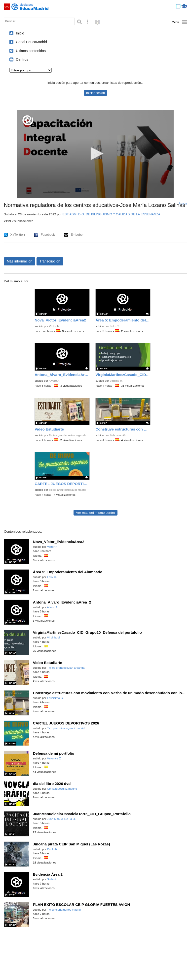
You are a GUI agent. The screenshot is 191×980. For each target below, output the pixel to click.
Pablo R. (53, 849)
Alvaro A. (54, 381)
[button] (95, 154)
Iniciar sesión (95, 93)
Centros (22, 59)
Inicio (20, 33)
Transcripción (50, 261)
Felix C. (115, 326)
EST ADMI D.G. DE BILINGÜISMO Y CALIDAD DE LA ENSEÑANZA (111, 214)
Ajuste (183, 203)
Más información (19, 261)
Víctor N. (55, 326)
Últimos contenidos (31, 51)
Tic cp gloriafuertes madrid (64, 910)
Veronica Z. (54, 758)
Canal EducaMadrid (31, 42)
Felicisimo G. (118, 435)
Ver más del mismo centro (95, 513)
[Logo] (28, 120)
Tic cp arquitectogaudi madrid (67, 490)
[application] (95, 154)
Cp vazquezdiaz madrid (62, 789)
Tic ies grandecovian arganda (67, 435)
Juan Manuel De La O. (62, 819)
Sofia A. (52, 879)
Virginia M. (116, 381)
